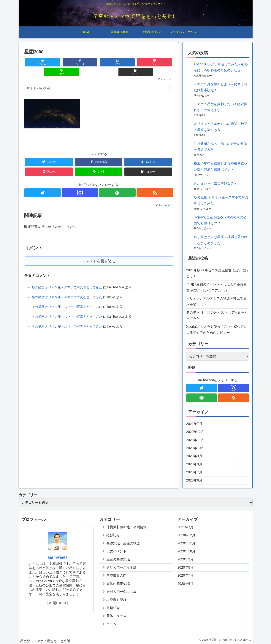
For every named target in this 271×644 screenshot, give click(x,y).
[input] (99, 78)
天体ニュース (116, 616)
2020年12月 (195, 432)
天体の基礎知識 (118, 584)
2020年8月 (194, 464)
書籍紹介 (113, 608)
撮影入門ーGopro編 (121, 592)
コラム (111, 624)
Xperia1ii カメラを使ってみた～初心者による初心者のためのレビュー (217, 330)
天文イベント (116, 551)
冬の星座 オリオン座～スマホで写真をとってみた (69, 278)
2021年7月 (194, 424)
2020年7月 (194, 472)
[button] (169, 78)
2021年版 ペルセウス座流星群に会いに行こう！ (217, 273)
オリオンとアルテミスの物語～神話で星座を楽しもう (216, 301)
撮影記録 (113, 535)
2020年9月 (194, 456)
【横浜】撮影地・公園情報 (126, 527)
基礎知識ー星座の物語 (123, 543)
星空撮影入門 (116, 576)
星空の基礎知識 (118, 559)
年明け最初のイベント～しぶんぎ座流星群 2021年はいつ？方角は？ (216, 287)
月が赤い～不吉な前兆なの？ (215, 183)
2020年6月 (194, 480)
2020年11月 (195, 440)
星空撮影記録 (116, 600)
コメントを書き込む (99, 251)
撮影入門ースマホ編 (121, 568)
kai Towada (57, 557)
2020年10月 (195, 448)
